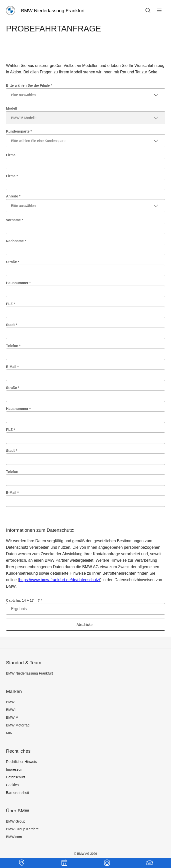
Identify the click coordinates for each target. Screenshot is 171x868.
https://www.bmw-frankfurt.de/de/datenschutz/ (59, 580)
